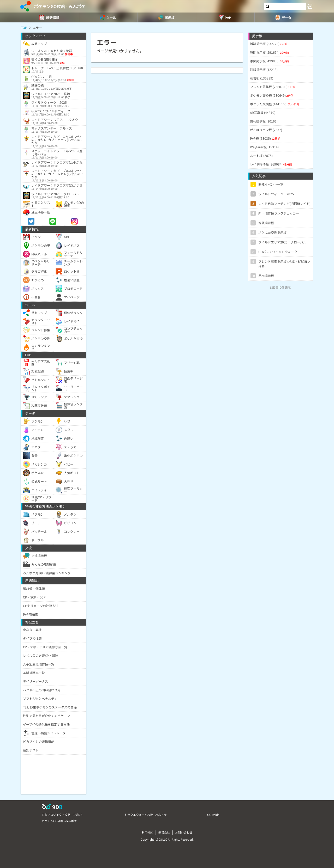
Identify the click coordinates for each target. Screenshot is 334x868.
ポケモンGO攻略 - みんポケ (60, 6)
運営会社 (164, 832)
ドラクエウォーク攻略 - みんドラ (146, 815)
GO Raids (213, 815)
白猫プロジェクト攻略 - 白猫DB (62, 815)
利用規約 (147, 832)
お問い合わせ (184, 832)
